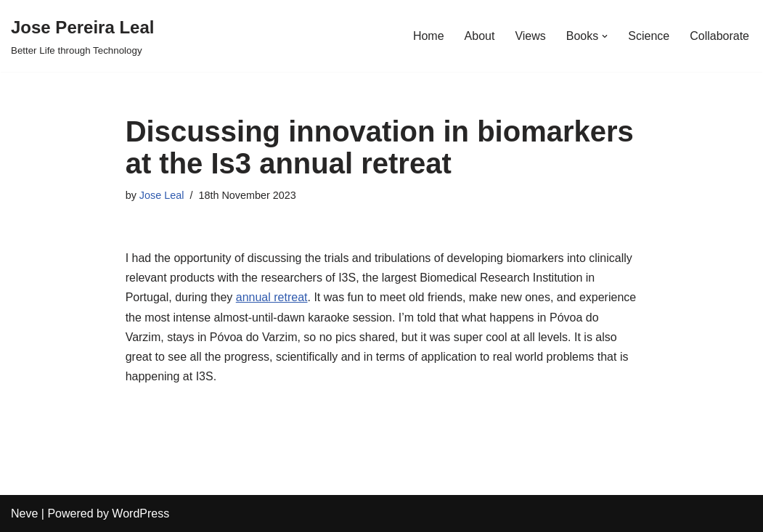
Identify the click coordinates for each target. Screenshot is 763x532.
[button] (605, 36)
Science (649, 36)
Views (530, 36)
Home (429, 36)
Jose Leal (162, 195)
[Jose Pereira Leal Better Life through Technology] (82, 36)
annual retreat (272, 297)
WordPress (140, 513)
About (480, 36)
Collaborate (719, 36)
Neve (24, 513)
